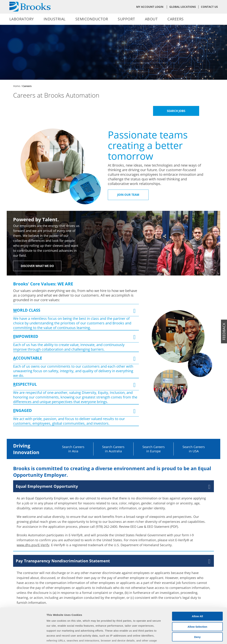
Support (126, 19)
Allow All (197, 589)
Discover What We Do (37, 266)
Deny (197, 610)
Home (17, 86)
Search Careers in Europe (154, 449)
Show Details (186, 637)
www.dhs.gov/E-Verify (33, 545)
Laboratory (22, 19)
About (151, 19)
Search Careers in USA (194, 449)
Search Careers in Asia (73, 449)
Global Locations (183, 7)
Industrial (55, 19)
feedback (224, 331)
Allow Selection (197, 600)
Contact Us (209, 7)
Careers (176, 19)
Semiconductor (92, 19)
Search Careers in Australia (113, 449)
